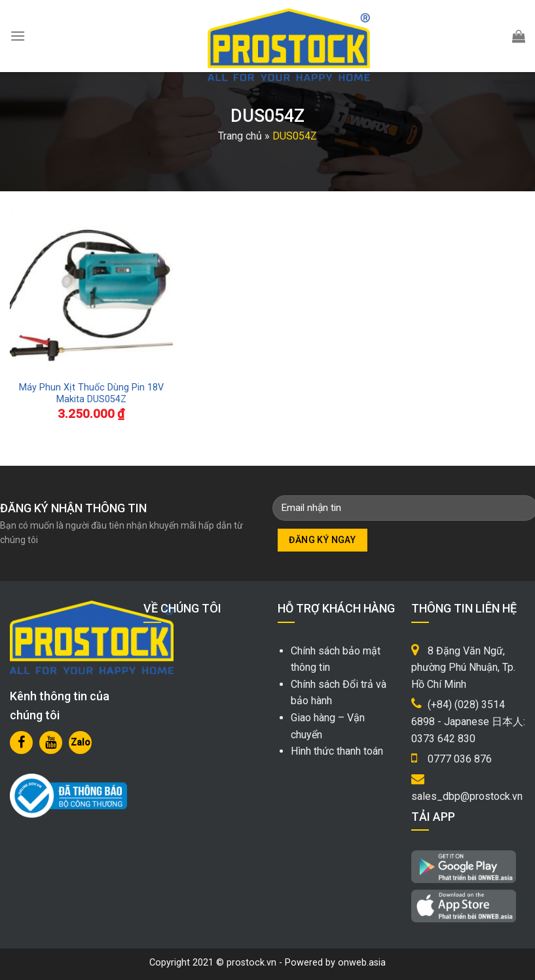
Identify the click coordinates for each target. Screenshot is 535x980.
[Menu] (18, 36)
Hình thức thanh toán (337, 751)
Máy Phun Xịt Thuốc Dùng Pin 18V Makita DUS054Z (91, 394)
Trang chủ (240, 136)
